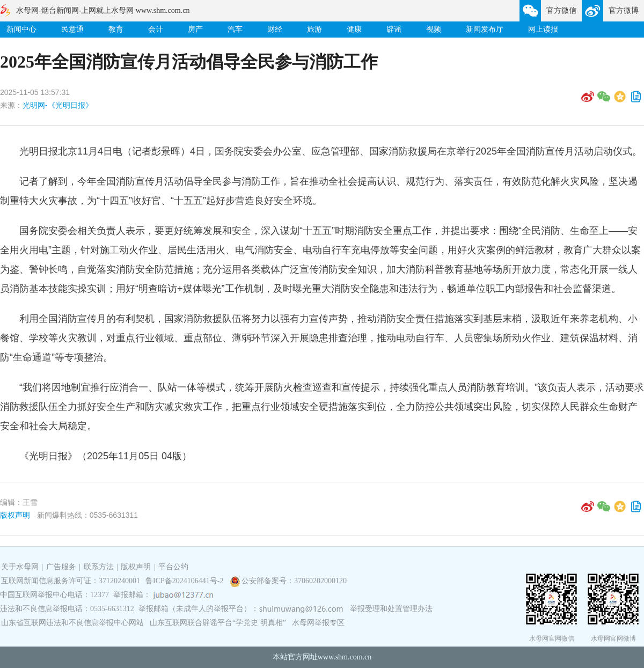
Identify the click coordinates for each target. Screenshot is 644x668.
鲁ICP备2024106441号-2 (185, 581)
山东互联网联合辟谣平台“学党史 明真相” (218, 623)
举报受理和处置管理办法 (391, 609)
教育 (116, 29)
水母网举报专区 (318, 623)
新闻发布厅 (485, 29)
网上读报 (543, 29)
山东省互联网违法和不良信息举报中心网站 (72, 623)
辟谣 (394, 29)
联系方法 (99, 567)
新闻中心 (21, 29)
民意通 (72, 29)
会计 (156, 29)
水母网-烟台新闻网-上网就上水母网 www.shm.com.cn (103, 10)
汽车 (235, 29)
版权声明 (15, 515)
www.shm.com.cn (345, 657)
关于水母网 (21, 567)
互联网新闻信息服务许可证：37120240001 (71, 581)
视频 (434, 29)
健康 (354, 29)
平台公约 (173, 567)
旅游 (314, 29)
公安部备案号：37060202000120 (294, 581)
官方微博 (624, 10)
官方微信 (561, 10)
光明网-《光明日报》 (58, 105)
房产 (195, 29)
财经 (275, 29)
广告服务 (61, 567)
